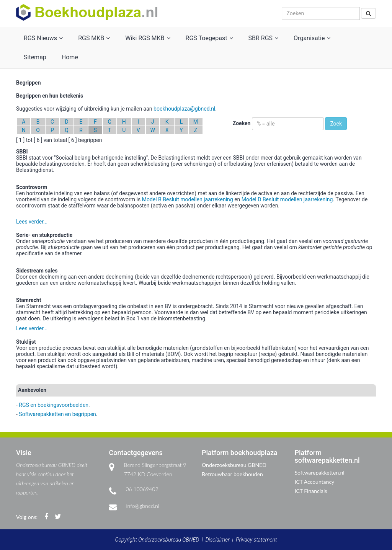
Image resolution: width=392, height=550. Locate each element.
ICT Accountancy (315, 482)
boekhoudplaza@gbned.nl (184, 109)
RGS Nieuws (43, 38)
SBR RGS (264, 38)
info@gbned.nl (143, 506)
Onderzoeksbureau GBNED (234, 465)
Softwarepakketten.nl (320, 472)
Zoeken (242, 123)
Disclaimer (218, 540)
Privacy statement (256, 540)
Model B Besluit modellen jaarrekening (188, 199)
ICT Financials (311, 491)
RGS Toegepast (209, 38)
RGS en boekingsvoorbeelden (54, 405)
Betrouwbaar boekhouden (232, 474)
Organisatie (312, 38)
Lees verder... (32, 222)
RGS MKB (94, 38)
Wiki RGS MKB (148, 38)
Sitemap (35, 57)
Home (70, 57)
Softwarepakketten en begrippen (57, 414)
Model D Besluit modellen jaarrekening (287, 199)
